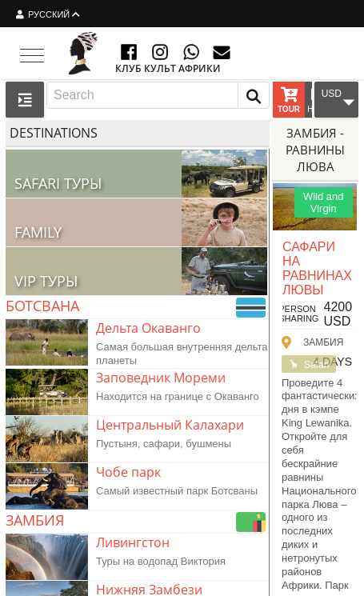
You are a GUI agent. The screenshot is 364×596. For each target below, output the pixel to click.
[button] (254, 95)
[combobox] (158, 95)
